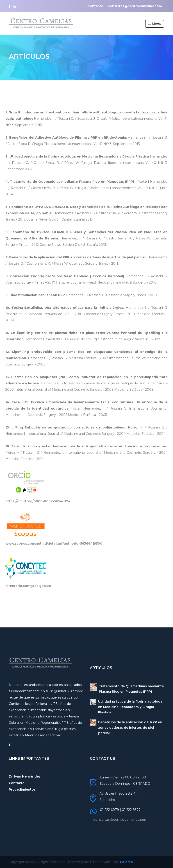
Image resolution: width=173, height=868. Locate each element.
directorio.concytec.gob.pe (28, 586)
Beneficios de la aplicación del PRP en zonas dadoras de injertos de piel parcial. (130, 728)
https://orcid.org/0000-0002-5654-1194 (38, 501)
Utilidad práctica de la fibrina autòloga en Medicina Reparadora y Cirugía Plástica (130, 707)
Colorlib (126, 862)
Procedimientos (22, 789)
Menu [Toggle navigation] (155, 24)
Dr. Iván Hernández (25, 776)
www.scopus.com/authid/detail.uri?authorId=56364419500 (54, 543)
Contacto (96, 6)
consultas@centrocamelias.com (135, 6)
